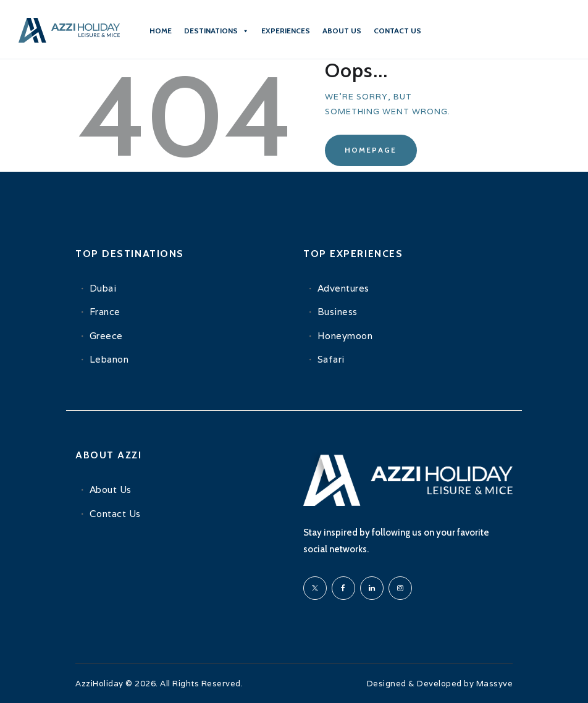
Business (338, 312)
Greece (106, 336)
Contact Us (115, 514)
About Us (342, 31)
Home (161, 31)
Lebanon (109, 359)
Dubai (103, 288)
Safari (331, 359)
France (105, 312)
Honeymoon (345, 336)
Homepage (371, 150)
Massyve (495, 684)
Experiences (286, 31)
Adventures (343, 288)
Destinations (216, 31)
